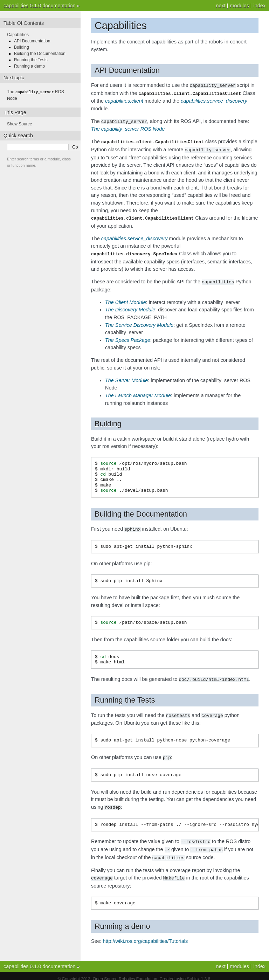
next (220, 6)
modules (239, 6)
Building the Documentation (40, 54)
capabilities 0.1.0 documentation (40, 6)
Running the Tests (31, 60)
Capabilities (18, 35)
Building (22, 47)
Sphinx (194, 973)
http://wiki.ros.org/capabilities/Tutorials (146, 935)
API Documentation (32, 41)
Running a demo (29, 66)
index (260, 6)
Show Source (19, 124)
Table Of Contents (24, 23)
